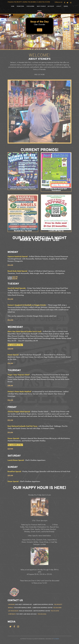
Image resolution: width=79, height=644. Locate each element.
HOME (13, 6)
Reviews (66, 6)
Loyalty (59, 6)
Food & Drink (30, 6)
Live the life (51, 6)
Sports (39, 11)
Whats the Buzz (41, 6)
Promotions (20, 6)
